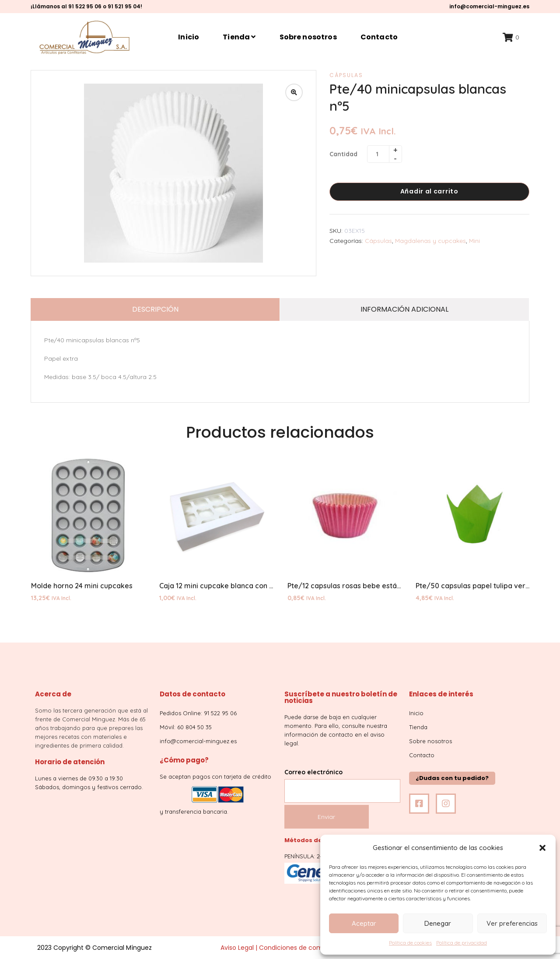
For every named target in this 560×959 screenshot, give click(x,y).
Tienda (239, 37)
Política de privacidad (462, 943)
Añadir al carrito (429, 191)
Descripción (155, 309)
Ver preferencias (512, 923)
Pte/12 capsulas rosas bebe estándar (350, 586)
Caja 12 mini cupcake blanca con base (222, 586)
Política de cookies (410, 943)
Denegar (438, 923)
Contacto (379, 37)
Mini (474, 241)
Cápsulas (346, 75)
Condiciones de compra (296, 948)
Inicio (189, 37)
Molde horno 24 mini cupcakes (82, 586)
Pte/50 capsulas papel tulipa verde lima (483, 586)
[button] (542, 848)
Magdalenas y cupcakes (430, 241)
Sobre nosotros (308, 37)
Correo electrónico (342, 782)
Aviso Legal (237, 948)
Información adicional (404, 309)
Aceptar (364, 923)
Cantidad (343, 154)
